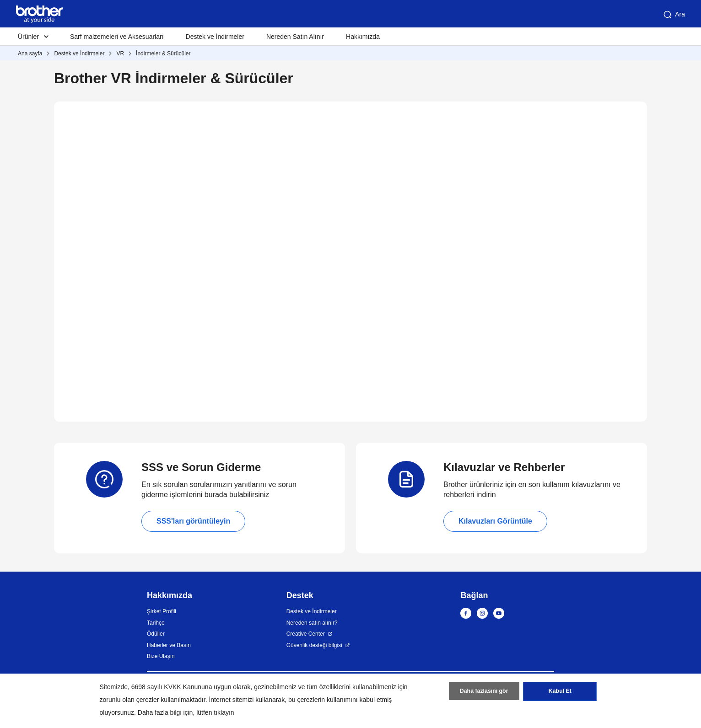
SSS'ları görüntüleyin (193, 521)
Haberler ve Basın (169, 645)
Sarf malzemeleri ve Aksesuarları (117, 37)
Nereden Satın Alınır (295, 37)
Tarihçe (156, 623)
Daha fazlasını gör (484, 693)
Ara (674, 15)
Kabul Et (560, 693)
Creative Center (306, 634)
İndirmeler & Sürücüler (163, 54)
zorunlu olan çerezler (129, 700)
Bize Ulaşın (161, 656)
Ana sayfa (30, 54)
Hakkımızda (363, 37)
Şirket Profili (162, 611)
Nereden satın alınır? (312, 623)
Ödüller (156, 634)
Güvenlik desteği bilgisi (314, 645)
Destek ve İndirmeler (215, 37)
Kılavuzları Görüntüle (495, 521)
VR (120, 54)
